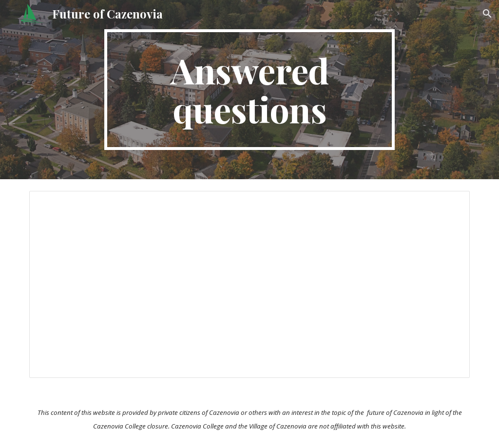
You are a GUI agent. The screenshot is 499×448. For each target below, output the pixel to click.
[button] (487, 14)
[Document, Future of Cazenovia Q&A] (250, 284)
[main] (249, 90)
